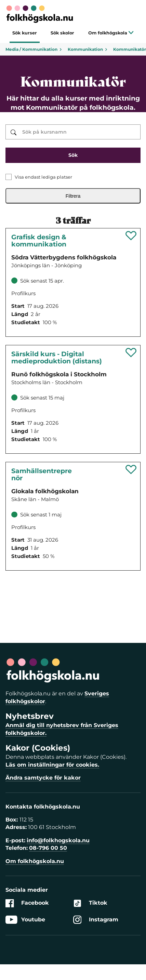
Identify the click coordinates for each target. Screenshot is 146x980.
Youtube (25, 920)
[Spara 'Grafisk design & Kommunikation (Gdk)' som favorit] (131, 236)
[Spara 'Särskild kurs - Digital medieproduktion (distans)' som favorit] (131, 352)
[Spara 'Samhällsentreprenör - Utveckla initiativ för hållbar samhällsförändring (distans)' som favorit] (131, 469)
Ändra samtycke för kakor (43, 778)
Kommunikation (88, 49)
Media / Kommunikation (34, 49)
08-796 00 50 (48, 848)
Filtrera (73, 196)
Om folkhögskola (111, 33)
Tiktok (90, 903)
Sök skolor (62, 33)
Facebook (27, 903)
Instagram (96, 920)
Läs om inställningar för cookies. (52, 765)
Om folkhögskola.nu (35, 861)
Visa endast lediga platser (43, 177)
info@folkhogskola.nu (58, 840)
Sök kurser (25, 33)
